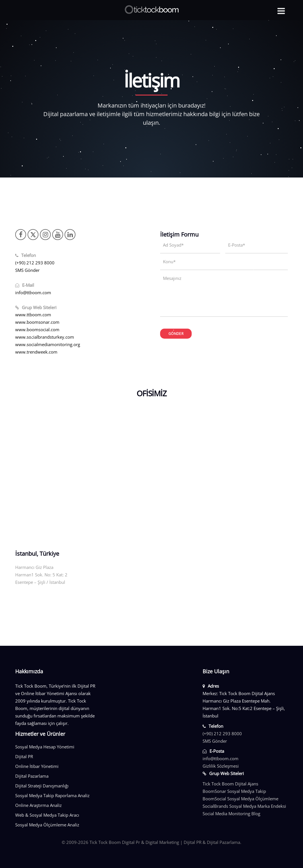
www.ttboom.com (33, 315)
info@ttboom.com (33, 292)
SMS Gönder (27, 270)
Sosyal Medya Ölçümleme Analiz (47, 825)
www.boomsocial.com (37, 329)
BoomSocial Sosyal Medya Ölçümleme (240, 799)
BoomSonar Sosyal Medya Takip (234, 791)
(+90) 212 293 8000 (35, 263)
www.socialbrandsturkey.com (45, 337)
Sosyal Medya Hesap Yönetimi (45, 747)
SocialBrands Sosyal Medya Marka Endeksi (244, 806)
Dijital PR (24, 756)
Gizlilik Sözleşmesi (221, 766)
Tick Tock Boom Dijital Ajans (230, 784)
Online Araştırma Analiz (38, 805)
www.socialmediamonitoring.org (48, 344)
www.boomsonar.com (37, 322)
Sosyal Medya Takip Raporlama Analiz (52, 795)
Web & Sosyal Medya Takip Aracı (47, 815)
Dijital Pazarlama (32, 776)
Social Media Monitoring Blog (231, 814)
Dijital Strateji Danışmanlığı (42, 786)
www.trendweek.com (36, 352)
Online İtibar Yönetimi (37, 766)
